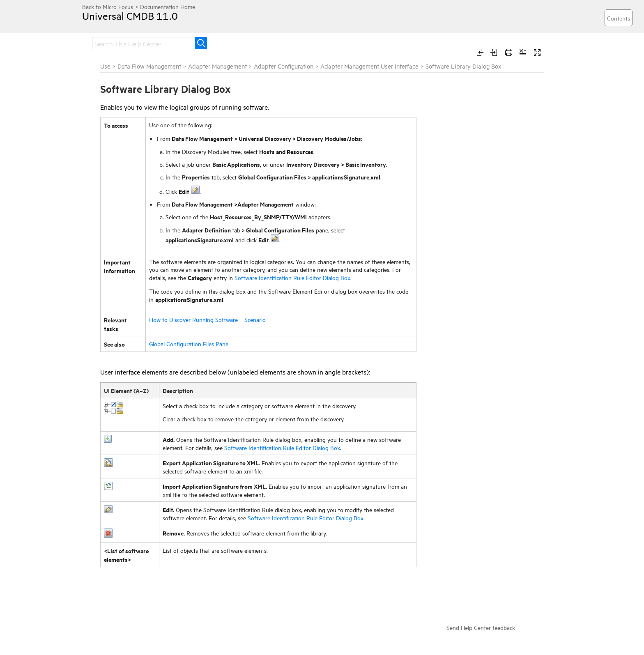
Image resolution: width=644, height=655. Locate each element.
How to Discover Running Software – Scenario (207, 319)
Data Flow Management (149, 66)
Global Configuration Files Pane (189, 344)
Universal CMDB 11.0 (130, 16)
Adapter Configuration (284, 66)
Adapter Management (217, 66)
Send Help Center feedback (481, 627)
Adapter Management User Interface (369, 66)
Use (105, 66)
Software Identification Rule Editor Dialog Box (292, 277)
